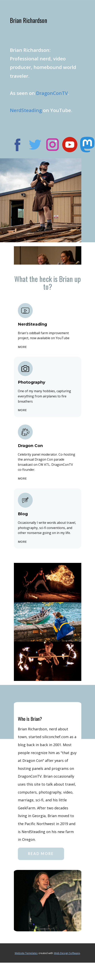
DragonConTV (52, 93)
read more (41, 854)
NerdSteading (26, 110)
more (22, 347)
